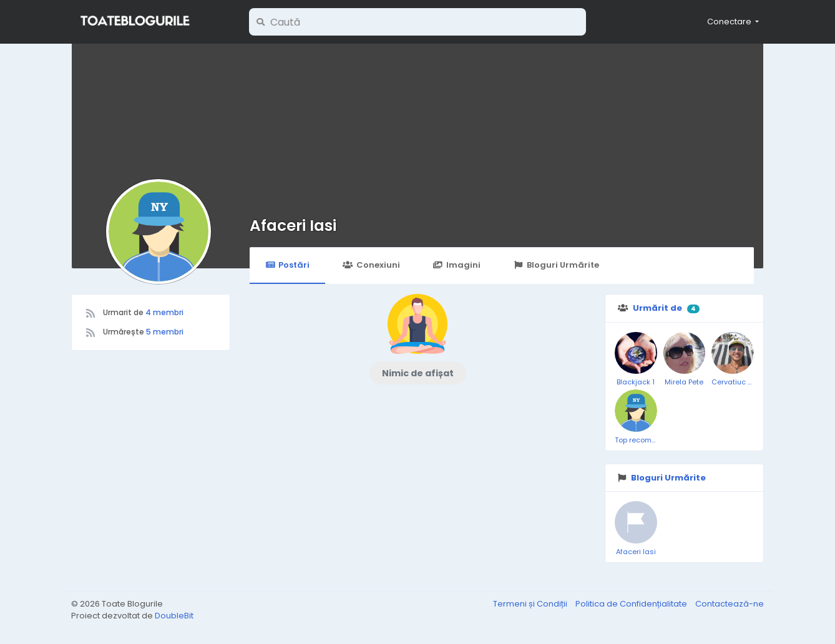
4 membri (164, 312)
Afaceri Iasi (293, 226)
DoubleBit (174, 616)
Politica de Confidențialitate (632, 604)
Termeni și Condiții (531, 604)
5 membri (165, 332)
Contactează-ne (730, 604)
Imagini (457, 265)
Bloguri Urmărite (556, 265)
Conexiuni (371, 265)
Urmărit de (657, 308)
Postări (287, 265)
